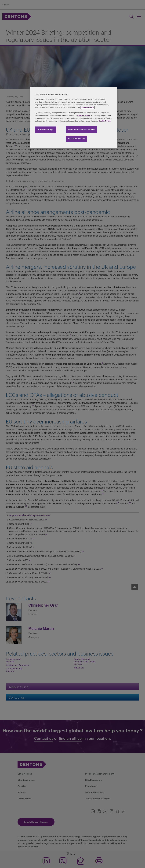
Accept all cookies (77, 139)
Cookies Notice (87, 107)
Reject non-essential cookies (81, 130)
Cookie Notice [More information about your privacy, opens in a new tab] (105, 121)
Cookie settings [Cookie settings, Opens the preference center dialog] (46, 130)
